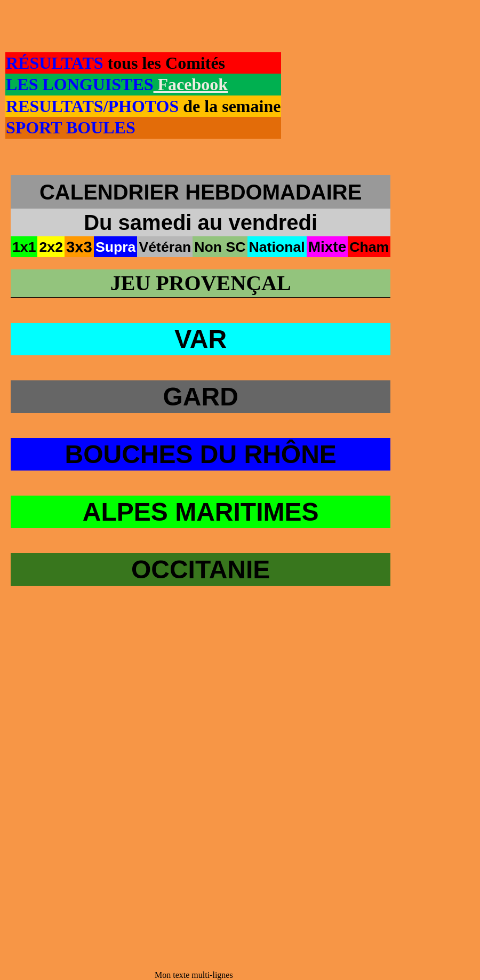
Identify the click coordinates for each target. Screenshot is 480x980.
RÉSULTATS (55, 63)
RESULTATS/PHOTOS (94, 106)
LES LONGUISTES (80, 84)
